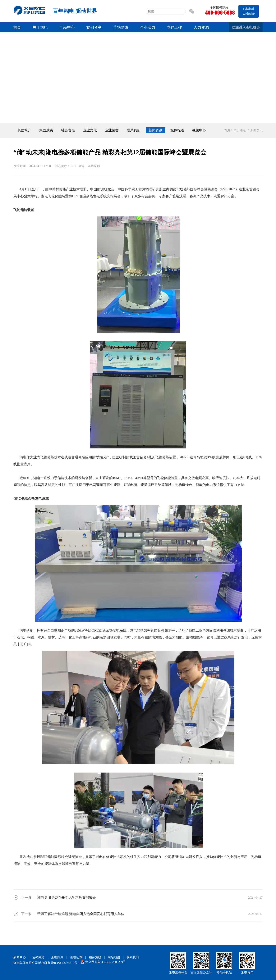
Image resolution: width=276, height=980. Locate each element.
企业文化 (90, 130)
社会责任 (68, 130)
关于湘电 (40, 27)
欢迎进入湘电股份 (246, 27)
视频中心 (199, 130)
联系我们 (134, 130)
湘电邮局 (57, 957)
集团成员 (46, 130)
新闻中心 (20, 957)
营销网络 (121, 27)
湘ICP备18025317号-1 (65, 963)
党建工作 (174, 27)
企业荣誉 (112, 130)
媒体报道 (177, 130)
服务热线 (95, 957)
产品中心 (67, 27)
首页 (17, 27)
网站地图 (114, 957)
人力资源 (201, 27)
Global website (248, 11)
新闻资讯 (155, 130)
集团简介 (24, 130)
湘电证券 (76, 957)
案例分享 (94, 27)
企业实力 (148, 27)
